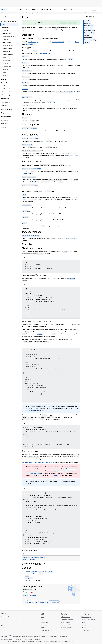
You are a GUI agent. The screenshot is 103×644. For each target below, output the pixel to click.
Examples (87, 35)
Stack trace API (30, 580)
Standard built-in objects (8, 21)
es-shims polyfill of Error (34, 574)
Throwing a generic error (32, 248)
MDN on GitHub (66, 628)
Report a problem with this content (49, 602)
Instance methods (89, 33)
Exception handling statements (42, 53)
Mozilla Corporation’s (10, 640)
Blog (78, 9)
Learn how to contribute (30, 595)
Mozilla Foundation (34, 640)
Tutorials (84, 625)
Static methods (88, 28)
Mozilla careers (45, 622)
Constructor (87, 23)
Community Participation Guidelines (56, 636)
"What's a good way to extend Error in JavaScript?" (39, 462)
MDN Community (66, 617)
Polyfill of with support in (39, 572)
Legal (42, 636)
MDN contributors (54, 600)
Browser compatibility (90, 40)
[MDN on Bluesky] (5, 626)
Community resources (67, 620)
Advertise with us (45, 625)
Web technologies (86, 617)
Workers (77, 42)
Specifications (88, 38)
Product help (44, 630)
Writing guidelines (66, 622)
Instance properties (90, 30)
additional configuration (38, 471)
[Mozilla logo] (6, 636)
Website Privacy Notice (19, 636)
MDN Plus (44, 628)
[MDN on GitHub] (2, 626)
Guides (83, 622)
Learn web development (88, 620)
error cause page (30, 410)
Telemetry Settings (33, 636)
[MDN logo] (4, 614)
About (42, 617)
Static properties (89, 26)
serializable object (33, 42)
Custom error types (27, 415)
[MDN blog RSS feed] (13, 626)
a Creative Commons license (65, 641)
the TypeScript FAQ (54, 475)
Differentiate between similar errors (37, 321)
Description (87, 21)
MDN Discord (65, 625)
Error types (27, 47)
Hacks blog (85, 630)
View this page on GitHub (30, 602)
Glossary (84, 628)
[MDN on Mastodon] (10, 626)
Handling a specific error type (34, 275)
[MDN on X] (8, 626)
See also (87, 42)
